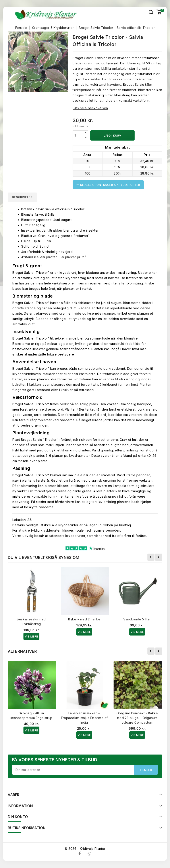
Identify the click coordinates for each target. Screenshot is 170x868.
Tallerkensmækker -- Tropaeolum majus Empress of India (84, 718)
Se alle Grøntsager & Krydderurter (108, 185)
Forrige (151, 558)
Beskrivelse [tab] (24, 197)
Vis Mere (31, 637)
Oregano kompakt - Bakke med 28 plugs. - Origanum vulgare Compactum (137, 718)
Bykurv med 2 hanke (84, 620)
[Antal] (78, 135)
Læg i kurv (113, 135)
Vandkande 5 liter (137, 620)
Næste (159, 558)
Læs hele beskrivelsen (90, 108)
